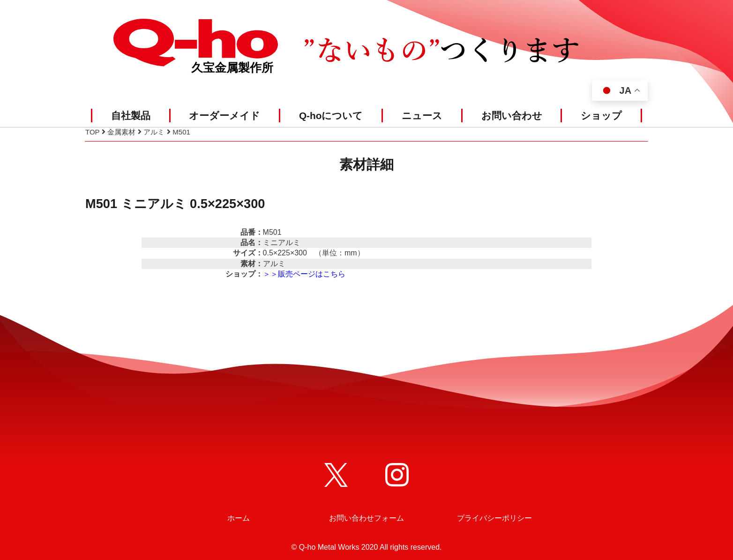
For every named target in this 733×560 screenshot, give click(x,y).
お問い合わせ (512, 116)
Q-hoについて (331, 116)
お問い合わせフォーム (366, 518)
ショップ (601, 116)
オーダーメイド (224, 116)
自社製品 (131, 116)
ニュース (422, 116)
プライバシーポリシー (494, 518)
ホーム (239, 518)
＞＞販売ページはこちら (304, 274)
